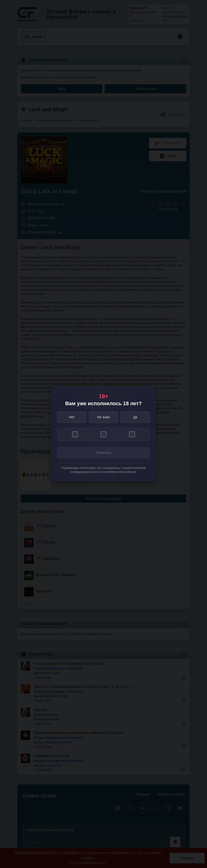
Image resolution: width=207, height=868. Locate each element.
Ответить (103, 453)
